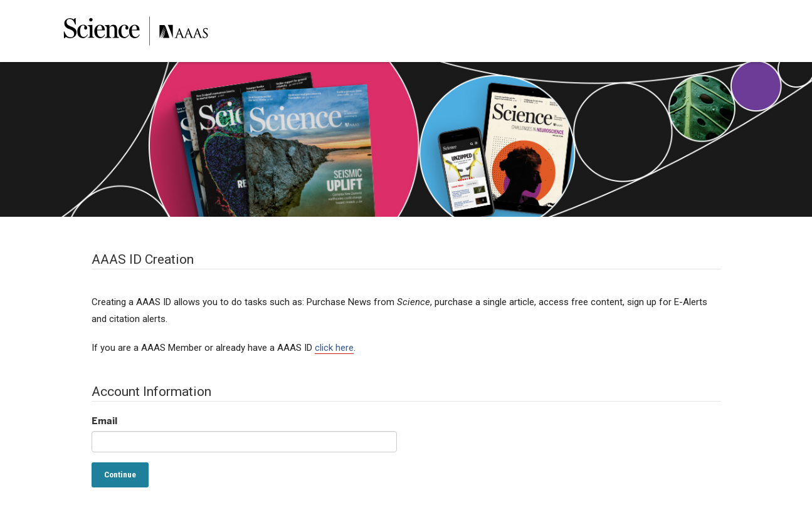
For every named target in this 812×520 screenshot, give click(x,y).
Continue (120, 474)
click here (334, 348)
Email (104, 421)
